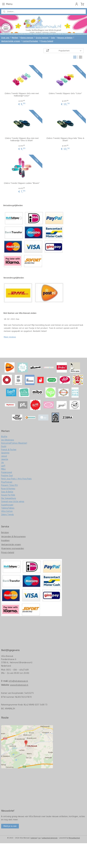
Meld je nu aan (10, 826)
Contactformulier (30, 41)
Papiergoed (7, 472)
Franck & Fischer (9, 450)
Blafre (4, 437)
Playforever (7, 482)
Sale (53, 38)
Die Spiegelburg (9, 498)
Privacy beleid (47, 41)
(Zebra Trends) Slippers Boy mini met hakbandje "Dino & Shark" (22, 139)
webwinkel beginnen (50, 838)
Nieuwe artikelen (65, 38)
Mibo (3, 469)
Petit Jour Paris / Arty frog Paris (16, 479)
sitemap (34, 838)
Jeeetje (5, 459)
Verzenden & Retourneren (13, 537)
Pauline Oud (7, 476)
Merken (15, 38)
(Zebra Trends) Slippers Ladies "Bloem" (22, 183)
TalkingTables (8, 508)
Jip (2, 463)
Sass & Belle (7, 492)
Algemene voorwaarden (13, 548)
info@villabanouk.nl (18, 681)
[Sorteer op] (64, 51)
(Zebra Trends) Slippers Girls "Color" (65, 93)
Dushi (4, 446)
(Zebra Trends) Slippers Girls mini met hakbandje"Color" (22, 95)
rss (39, 838)
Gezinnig (5, 453)
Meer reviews (10, 337)
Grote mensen (42, 38)
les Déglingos (8, 440)
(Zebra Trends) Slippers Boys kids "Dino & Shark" (65, 139)
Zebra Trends (7, 515)
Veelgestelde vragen (11, 41)
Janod (4, 456)
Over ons (5, 38)
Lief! (3, 466)
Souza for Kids (8, 495)
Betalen (5, 533)
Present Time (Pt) (9, 485)
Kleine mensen (27, 38)
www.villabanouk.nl (19, 685)
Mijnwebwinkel (74, 838)
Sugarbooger (7, 505)
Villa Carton (7, 511)
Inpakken (5, 541)
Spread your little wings (13, 502)
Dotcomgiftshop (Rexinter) (14, 443)
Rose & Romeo (8, 489)
